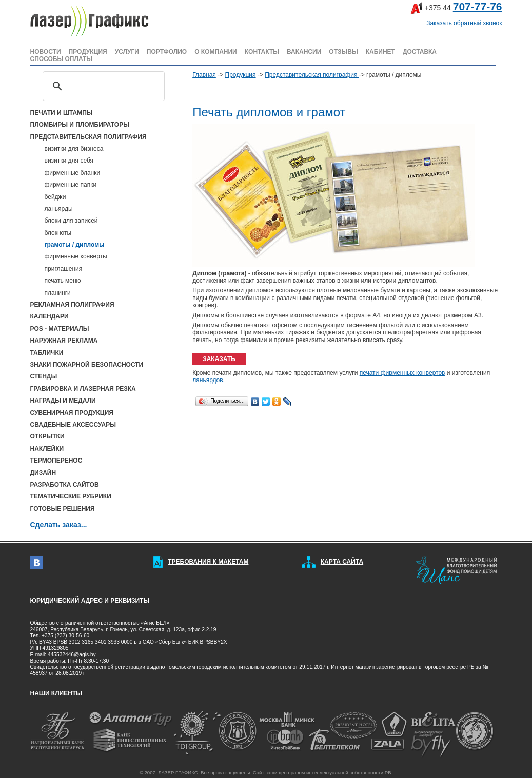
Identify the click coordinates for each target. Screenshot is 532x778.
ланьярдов (208, 380)
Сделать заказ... (59, 525)
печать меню (63, 281)
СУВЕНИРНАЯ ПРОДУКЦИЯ (72, 413)
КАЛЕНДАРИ (50, 316)
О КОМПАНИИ (216, 52)
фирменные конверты (76, 256)
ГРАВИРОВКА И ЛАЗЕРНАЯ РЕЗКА (83, 389)
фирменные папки (71, 185)
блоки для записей (71, 221)
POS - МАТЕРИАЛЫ (60, 329)
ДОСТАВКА (420, 52)
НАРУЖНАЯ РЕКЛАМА (64, 341)
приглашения (64, 269)
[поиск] (102, 86)
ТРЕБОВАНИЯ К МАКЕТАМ (208, 562)
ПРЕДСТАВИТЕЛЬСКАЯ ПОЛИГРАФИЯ (88, 137)
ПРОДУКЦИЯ (88, 52)
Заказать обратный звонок (464, 23)
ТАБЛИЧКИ (47, 353)
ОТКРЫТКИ (47, 436)
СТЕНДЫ (44, 376)
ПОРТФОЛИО (167, 52)
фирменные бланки (73, 173)
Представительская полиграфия (312, 75)
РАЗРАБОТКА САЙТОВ (65, 485)
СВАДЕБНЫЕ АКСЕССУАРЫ (73, 425)
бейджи (55, 197)
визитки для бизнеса (74, 149)
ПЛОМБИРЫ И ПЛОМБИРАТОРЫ (80, 125)
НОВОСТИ (46, 52)
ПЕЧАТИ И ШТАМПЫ (62, 113)
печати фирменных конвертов (402, 373)
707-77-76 (478, 6)
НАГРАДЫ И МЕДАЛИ (63, 401)
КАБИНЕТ (380, 52)
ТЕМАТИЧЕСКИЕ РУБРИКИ (71, 496)
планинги (58, 293)
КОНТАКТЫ (262, 52)
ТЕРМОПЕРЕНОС (56, 461)
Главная (204, 75)
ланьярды (59, 209)
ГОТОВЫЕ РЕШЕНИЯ (63, 509)
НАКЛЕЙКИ (47, 449)
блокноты (58, 233)
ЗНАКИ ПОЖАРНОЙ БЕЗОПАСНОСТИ (87, 365)
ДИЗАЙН (43, 473)
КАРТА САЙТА (342, 562)
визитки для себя (69, 161)
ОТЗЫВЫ (343, 52)
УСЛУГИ (127, 52)
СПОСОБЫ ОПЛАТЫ (62, 59)
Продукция (241, 75)
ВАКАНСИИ (304, 52)
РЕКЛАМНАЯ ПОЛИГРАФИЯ (72, 305)
